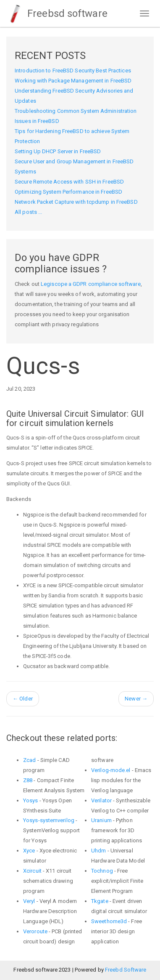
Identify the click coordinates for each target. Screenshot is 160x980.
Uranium (101, 820)
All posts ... (28, 212)
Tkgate (100, 901)
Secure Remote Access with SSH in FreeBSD (69, 182)
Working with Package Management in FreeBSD (73, 81)
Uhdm (98, 851)
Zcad (29, 760)
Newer (136, 699)
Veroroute (35, 931)
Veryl (29, 901)
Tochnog (102, 871)
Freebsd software (57, 13)
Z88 (28, 780)
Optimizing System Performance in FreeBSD (68, 192)
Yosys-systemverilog (49, 820)
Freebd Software (126, 970)
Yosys (31, 800)
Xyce (29, 851)
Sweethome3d (109, 921)
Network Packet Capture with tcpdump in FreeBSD (76, 202)
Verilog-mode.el (111, 770)
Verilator (101, 800)
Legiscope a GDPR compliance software (91, 284)
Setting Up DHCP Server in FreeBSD (58, 151)
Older (23, 699)
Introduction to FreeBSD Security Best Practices (73, 71)
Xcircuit (32, 871)
